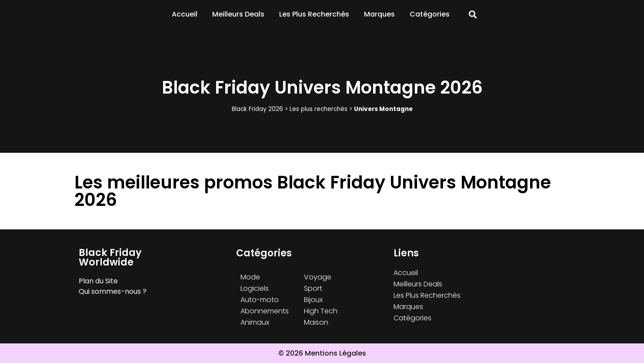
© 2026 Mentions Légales (322, 353)
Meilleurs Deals (238, 14)
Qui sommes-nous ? (113, 291)
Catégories (430, 14)
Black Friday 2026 (257, 109)
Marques (379, 14)
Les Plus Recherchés (314, 14)
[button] (473, 15)
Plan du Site (98, 281)
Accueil (185, 14)
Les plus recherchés (319, 109)
